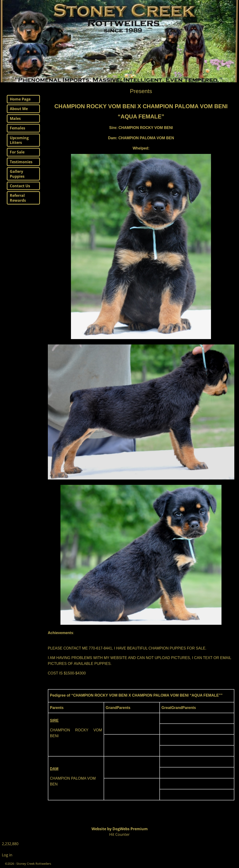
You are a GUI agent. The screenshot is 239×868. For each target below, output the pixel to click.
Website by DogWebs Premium (120, 829)
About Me (19, 109)
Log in (7, 855)
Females (18, 128)
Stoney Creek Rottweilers (34, 864)
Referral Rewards (18, 198)
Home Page (20, 99)
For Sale (17, 152)
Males (15, 118)
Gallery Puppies (17, 174)
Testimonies (21, 162)
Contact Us (20, 186)
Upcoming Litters (19, 140)
